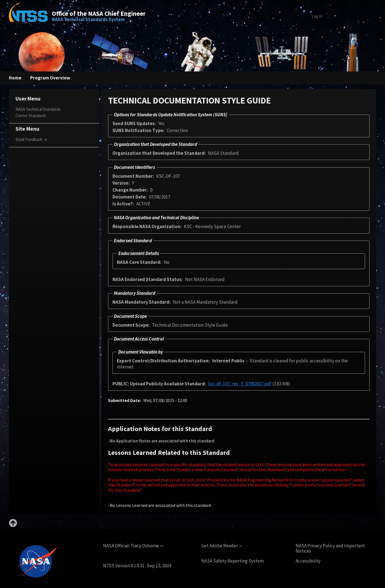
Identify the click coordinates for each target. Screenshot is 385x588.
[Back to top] (13, 525)
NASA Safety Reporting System (233, 561)
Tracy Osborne (147, 546)
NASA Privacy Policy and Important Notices (330, 548)
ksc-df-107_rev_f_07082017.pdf (240, 384)
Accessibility (308, 561)
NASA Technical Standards (38, 109)
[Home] (28, 16)
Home (15, 78)
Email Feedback (32, 139)
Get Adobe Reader (223, 546)
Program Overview (50, 78)
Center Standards (31, 116)
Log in (317, 16)
